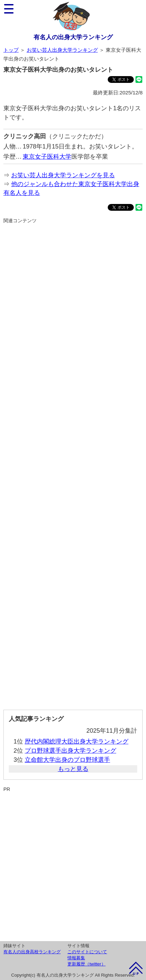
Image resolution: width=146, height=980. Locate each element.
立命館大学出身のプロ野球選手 (67, 760)
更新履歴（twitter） (87, 964)
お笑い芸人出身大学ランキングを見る (63, 175)
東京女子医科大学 (47, 157)
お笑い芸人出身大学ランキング (62, 50)
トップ (11, 50)
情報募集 (76, 958)
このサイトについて (87, 952)
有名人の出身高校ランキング (32, 952)
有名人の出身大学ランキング (73, 37)
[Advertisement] (73, 464)
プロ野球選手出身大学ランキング (70, 751)
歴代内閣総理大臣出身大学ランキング (77, 742)
